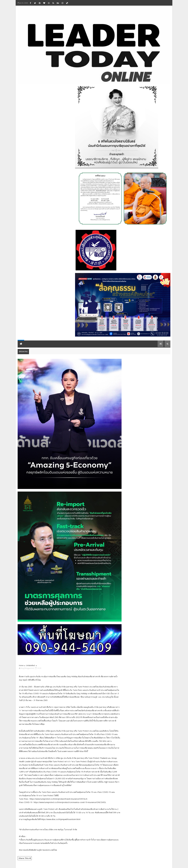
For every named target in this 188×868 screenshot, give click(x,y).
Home (21, 665)
